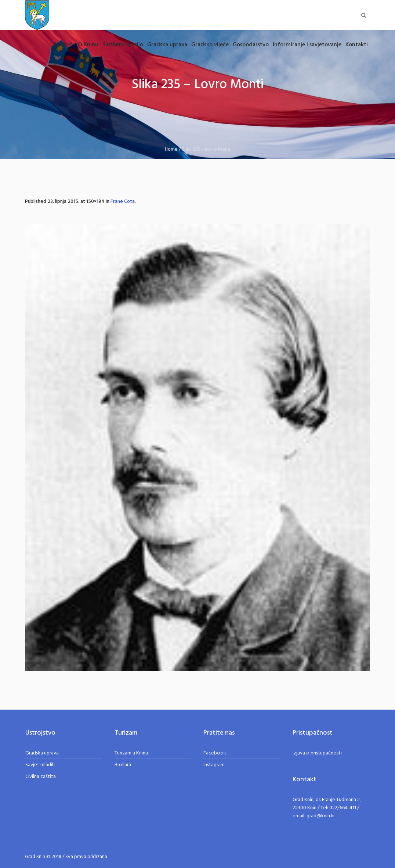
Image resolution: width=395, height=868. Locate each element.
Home (171, 149)
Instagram (214, 765)
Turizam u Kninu (131, 753)
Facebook (215, 753)
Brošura (123, 765)
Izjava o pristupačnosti (317, 753)
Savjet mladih (40, 765)
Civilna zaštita (41, 777)
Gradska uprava (42, 753)
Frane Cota (123, 202)
